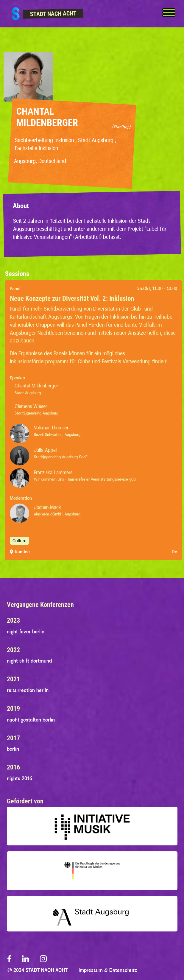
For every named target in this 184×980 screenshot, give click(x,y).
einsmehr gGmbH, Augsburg (57, 518)
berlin (13, 749)
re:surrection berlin (28, 690)
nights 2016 (20, 778)
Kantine (22, 556)
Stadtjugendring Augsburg (56, 416)
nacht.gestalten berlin (31, 720)
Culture (20, 544)
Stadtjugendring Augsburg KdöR (61, 461)
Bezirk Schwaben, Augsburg (57, 438)
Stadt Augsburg (47, 394)
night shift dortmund (29, 661)
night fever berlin (26, 632)
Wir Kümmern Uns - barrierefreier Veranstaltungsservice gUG (85, 483)
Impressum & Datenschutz (108, 970)
